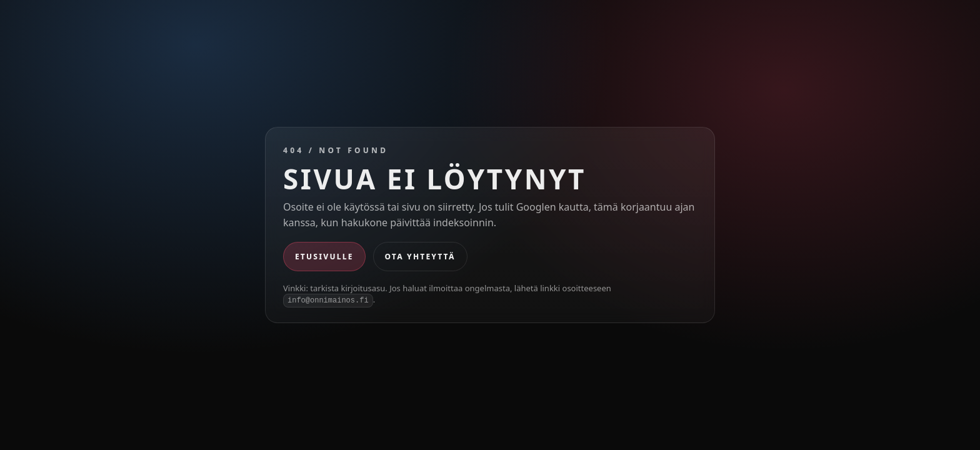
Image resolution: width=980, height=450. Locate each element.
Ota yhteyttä (420, 257)
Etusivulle (324, 257)
